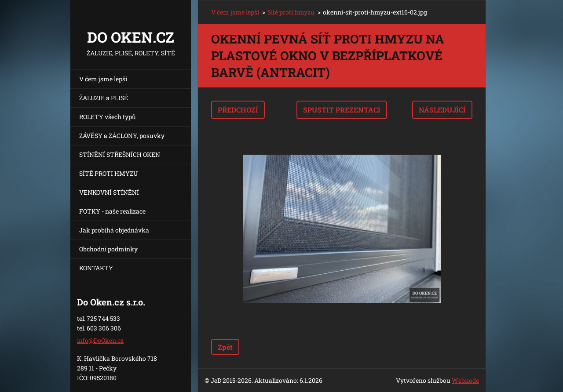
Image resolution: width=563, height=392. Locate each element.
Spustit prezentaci (342, 110)
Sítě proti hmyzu (291, 12)
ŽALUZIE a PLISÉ (104, 98)
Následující (442, 110)
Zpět (225, 347)
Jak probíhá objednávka (114, 230)
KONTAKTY (96, 268)
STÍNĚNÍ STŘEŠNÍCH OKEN (120, 154)
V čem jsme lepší (103, 79)
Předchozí (238, 110)
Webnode (465, 380)
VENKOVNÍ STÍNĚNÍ (109, 192)
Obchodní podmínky (108, 249)
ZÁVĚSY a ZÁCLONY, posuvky (122, 136)
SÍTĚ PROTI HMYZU (108, 173)
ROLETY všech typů (108, 117)
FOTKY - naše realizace (112, 211)
